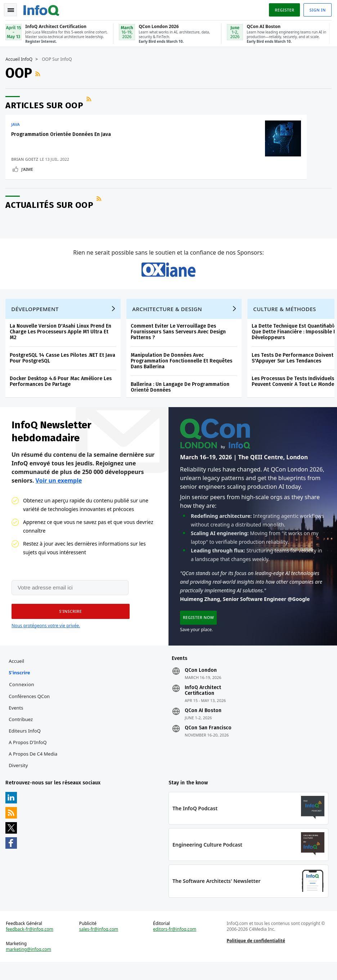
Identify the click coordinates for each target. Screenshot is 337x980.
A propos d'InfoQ (29, 755)
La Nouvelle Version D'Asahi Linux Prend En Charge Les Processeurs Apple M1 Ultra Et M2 (62, 340)
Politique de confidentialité (255, 957)
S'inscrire (21, 685)
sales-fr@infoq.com (100, 945)
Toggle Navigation (14, 9)
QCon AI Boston (203, 723)
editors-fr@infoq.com (175, 945)
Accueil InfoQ (21, 58)
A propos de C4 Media (35, 766)
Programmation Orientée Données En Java (63, 133)
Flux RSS (40, 73)
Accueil (18, 674)
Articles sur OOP (46, 104)
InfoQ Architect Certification (203, 703)
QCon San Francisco (208, 740)
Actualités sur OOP (51, 206)
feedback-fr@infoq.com (31, 945)
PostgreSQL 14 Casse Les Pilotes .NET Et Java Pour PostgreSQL (64, 366)
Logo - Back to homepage (43, 8)
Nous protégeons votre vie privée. (46, 636)
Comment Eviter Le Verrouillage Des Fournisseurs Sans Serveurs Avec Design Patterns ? (180, 340)
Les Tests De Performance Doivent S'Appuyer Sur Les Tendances (294, 366)
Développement (37, 317)
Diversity (20, 778)
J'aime (29, 168)
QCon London (201, 683)
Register (283, 8)
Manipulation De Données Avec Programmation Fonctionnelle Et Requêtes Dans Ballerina (183, 369)
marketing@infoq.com (30, 966)
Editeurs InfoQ (26, 743)
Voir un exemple (59, 490)
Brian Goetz (26, 158)
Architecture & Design (169, 317)
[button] (68, 622)
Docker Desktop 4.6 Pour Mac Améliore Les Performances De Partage (62, 389)
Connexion (23, 697)
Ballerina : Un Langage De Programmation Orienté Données (182, 395)
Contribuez (23, 732)
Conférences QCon (31, 709)
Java (17, 123)
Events (18, 720)
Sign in (316, 8)
